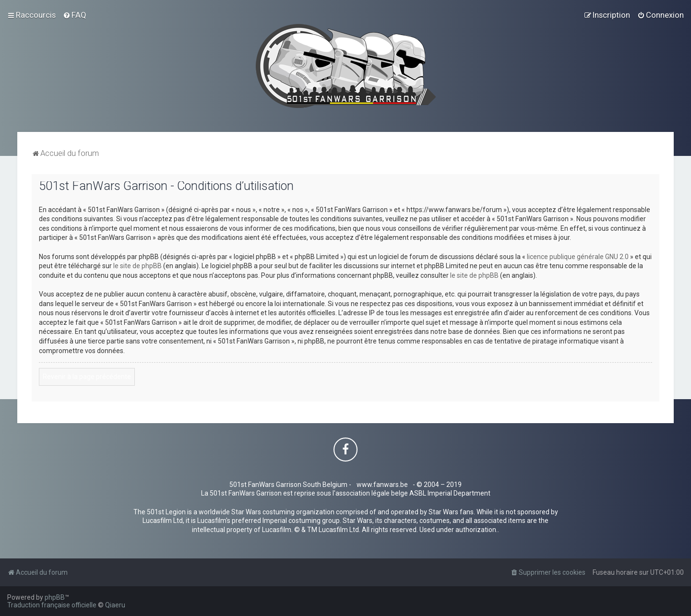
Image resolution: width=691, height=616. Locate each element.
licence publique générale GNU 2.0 (578, 257)
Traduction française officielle (52, 605)
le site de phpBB (137, 266)
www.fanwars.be (382, 485)
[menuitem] (75, 15)
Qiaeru (115, 605)
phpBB (55, 597)
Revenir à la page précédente (87, 377)
